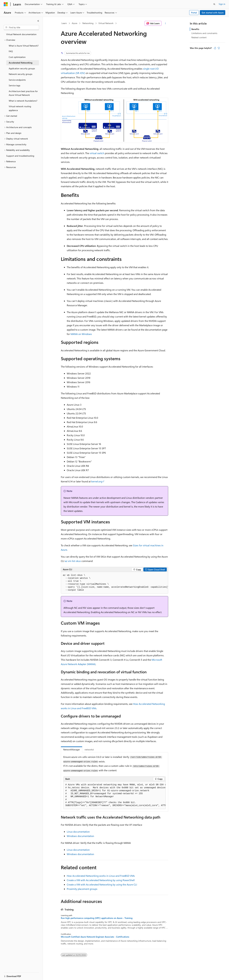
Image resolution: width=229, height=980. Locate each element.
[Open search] (214, 4)
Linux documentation (78, 832)
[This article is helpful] (215, 48)
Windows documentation (80, 836)
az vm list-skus (73, 561)
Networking (88, 23)
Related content (199, 37)
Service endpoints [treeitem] (17, 80)
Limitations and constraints (204, 33)
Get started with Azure (213, 13)
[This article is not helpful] (219, 48)
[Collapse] (38, 21)
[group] (114, 583)
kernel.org (97, 481)
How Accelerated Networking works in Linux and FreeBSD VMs (101, 876)
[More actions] (165, 23)
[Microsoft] (6, 4)
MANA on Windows (81, 334)
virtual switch (97, 153)
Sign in (222, 4)
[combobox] (21, 27)
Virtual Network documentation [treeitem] (21, 34)
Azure (74, 23)
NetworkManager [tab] (72, 750)
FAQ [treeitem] (11, 51)
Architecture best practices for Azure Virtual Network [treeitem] (23, 93)
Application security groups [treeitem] (22, 68)
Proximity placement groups (82, 889)
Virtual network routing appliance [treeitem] (20, 108)
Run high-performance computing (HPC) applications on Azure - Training (97, 918)
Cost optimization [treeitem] (17, 57)
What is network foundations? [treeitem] (23, 101)
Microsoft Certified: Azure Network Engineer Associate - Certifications (95, 937)
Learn (64, 23)
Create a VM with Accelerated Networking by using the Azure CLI (102, 884)
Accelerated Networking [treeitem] (21, 63)
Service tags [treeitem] (15, 85)
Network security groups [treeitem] (21, 74)
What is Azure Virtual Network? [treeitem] (24, 46)
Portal (194, 13)
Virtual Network (106, 23)
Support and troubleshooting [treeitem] (20, 156)
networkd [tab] (89, 750)
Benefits (195, 29)
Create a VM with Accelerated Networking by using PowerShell (101, 880)
